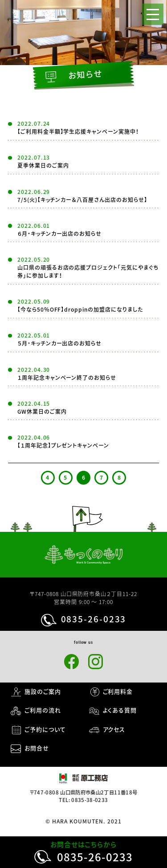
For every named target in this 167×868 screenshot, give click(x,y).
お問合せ (37, 748)
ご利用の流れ (43, 710)
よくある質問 (120, 710)
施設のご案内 (43, 691)
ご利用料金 (118, 691)
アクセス (114, 729)
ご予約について (45, 729)
